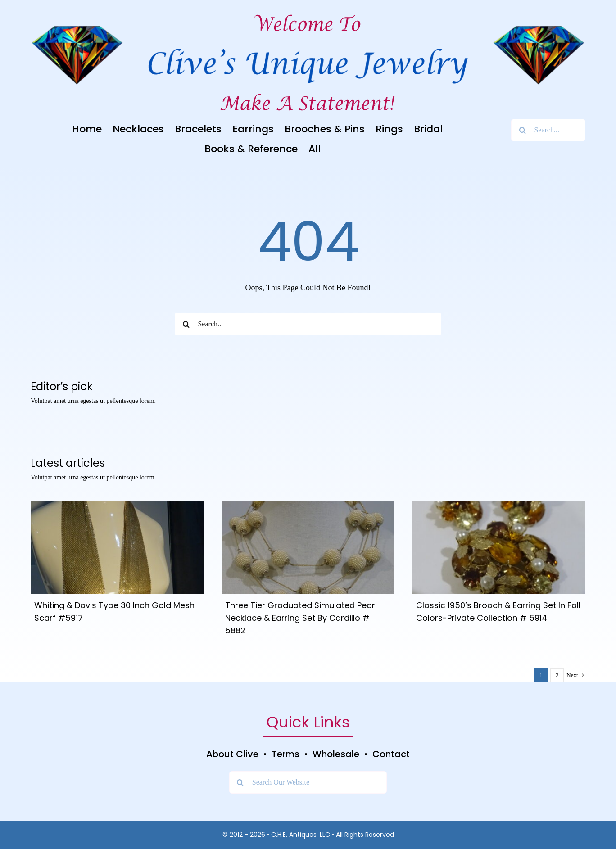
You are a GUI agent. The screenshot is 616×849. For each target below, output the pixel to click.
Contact (391, 754)
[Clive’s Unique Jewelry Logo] (308, 44)
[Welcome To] (308, 13)
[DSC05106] (308, 505)
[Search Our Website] (308, 782)
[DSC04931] (117, 505)
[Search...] (548, 130)
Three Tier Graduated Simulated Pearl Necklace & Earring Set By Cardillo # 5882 (301, 618)
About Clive (232, 754)
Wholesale (336, 754)
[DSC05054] (499, 505)
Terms (285, 754)
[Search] (522, 130)
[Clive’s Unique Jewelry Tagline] (308, 92)
